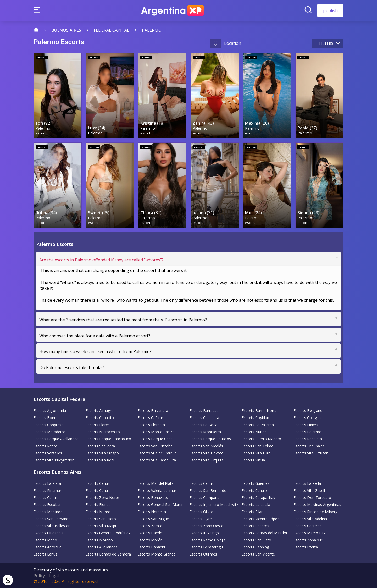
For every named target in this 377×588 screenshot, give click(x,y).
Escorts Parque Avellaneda (56, 439)
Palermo (152, 30)
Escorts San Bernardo (208, 490)
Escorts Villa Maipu (101, 526)
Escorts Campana (204, 497)
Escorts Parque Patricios (210, 439)
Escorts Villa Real (100, 460)
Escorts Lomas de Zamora (108, 554)
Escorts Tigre (201, 518)
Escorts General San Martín (160, 504)
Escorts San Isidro (101, 518)
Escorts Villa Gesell (309, 490)
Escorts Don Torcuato (312, 497)
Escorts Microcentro (103, 432)
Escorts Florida (98, 504)
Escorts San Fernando (52, 518)
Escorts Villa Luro (256, 453)
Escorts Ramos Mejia (208, 540)
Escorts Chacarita (204, 417)
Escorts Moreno (99, 540)
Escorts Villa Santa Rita (157, 460)
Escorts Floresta (151, 424)
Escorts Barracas (204, 410)
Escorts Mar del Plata (156, 483)
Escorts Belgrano (308, 410)
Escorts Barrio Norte (259, 410)
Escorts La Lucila (256, 504)
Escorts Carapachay (258, 497)
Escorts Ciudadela (49, 533)
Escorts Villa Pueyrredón (54, 460)
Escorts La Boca (203, 424)
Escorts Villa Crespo (102, 453)
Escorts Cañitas (151, 417)
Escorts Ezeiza (306, 547)
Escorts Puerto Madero (261, 439)
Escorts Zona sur (308, 540)
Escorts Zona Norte (102, 497)
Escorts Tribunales (309, 446)
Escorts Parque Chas (155, 439)
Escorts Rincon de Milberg (315, 511)
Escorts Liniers (306, 424)
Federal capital (112, 30)
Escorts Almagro (100, 410)
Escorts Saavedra (100, 446)
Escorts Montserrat (206, 432)
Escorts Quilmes (203, 554)
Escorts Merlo (45, 540)
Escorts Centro (98, 483)
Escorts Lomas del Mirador (265, 533)
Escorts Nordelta (152, 511)
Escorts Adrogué (48, 547)
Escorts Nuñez (254, 432)
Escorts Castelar (307, 526)
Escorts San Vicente (258, 554)
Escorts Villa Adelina (310, 518)
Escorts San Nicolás (206, 446)
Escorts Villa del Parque (157, 453)
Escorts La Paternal (258, 424)
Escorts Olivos (202, 511)
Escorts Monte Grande (157, 554)
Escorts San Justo (256, 540)
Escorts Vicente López (260, 518)
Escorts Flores (98, 424)
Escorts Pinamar (47, 490)
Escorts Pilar (252, 511)
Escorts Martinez (48, 511)
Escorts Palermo (307, 432)
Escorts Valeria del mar (157, 490)
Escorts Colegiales (309, 417)
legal (54, 575)
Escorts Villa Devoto (207, 453)
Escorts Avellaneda (102, 547)
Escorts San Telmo (258, 446)
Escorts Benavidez (153, 497)
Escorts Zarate (150, 526)
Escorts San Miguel (154, 518)
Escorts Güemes (256, 483)
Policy (39, 575)
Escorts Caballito (100, 417)
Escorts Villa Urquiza (207, 460)
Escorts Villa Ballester (52, 526)
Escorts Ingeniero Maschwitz (214, 504)
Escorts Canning (255, 547)
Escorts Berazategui (207, 547)
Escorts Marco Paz (309, 533)
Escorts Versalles (48, 453)
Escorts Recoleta (308, 439)
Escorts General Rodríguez (108, 533)
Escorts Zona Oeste (206, 526)
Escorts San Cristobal (155, 446)
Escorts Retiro (45, 446)
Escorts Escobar (47, 504)
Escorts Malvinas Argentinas (317, 504)
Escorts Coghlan (255, 417)
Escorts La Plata (47, 483)
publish (330, 10)
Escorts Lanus (45, 554)
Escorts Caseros (255, 526)
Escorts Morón (150, 540)
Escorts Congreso (49, 424)
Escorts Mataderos (50, 432)
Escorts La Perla (307, 483)
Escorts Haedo (150, 533)
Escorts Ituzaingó (204, 533)
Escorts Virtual (254, 460)
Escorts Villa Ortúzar (311, 453)
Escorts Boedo (46, 417)
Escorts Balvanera (153, 410)
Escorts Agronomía (50, 410)
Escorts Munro (98, 511)
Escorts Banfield (151, 547)
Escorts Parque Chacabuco (108, 439)
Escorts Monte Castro (156, 432)
